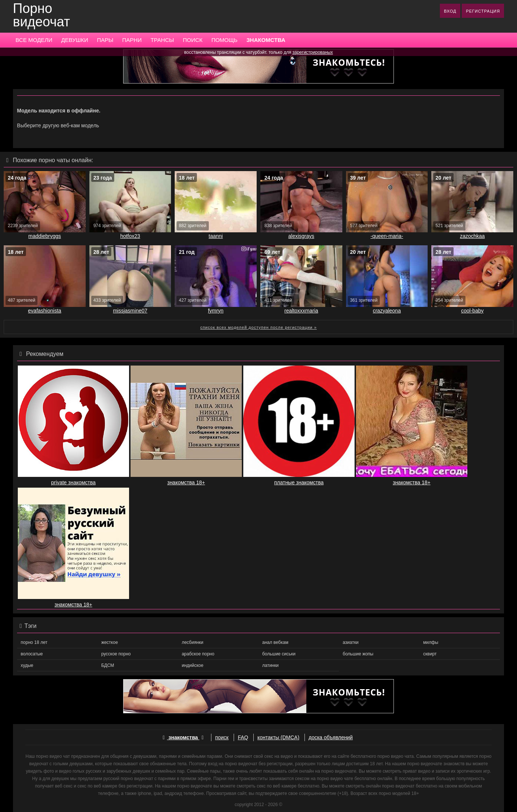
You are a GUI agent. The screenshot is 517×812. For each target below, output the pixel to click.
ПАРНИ (132, 40)
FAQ (243, 737)
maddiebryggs (45, 236)
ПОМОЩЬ (225, 40)
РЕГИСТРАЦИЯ (483, 11)
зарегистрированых (313, 52)
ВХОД (450, 11)
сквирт (430, 654)
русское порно (116, 654)
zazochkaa (472, 236)
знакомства (183, 737)
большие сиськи (279, 654)
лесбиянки (192, 642)
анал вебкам (275, 642)
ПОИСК (193, 40)
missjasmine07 (130, 311)
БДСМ (108, 665)
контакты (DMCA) (278, 737)
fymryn (216, 311)
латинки (270, 665)
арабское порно (198, 654)
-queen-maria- (387, 236)
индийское (192, 665)
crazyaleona (387, 311)
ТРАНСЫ (162, 40)
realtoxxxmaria (301, 311)
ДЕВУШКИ (75, 40)
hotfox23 (130, 236)
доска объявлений (331, 737)
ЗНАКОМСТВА (266, 40)
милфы (431, 642)
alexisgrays (301, 236)
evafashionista (45, 311)
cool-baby (472, 311)
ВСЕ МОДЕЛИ (34, 40)
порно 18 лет (34, 642)
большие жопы (358, 654)
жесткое (110, 642)
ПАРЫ (105, 40)
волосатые (32, 654)
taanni (216, 236)
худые (27, 665)
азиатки (351, 642)
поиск (222, 737)
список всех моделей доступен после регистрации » (258, 327)
